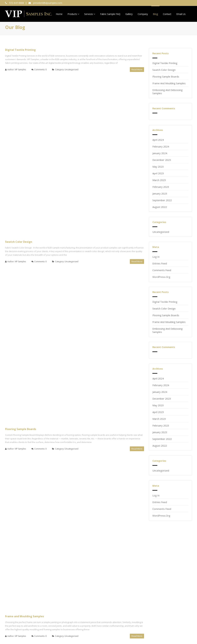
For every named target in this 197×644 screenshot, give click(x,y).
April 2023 (158, 173)
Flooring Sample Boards (21, 117)
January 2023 (160, 193)
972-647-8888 (17, 3)
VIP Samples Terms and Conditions (150, 593)
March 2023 (159, 180)
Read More (137, 69)
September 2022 (162, 200)
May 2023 (158, 167)
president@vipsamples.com (48, 3)
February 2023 (161, 187)
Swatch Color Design (19, 84)
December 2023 (162, 160)
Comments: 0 (40, 70)
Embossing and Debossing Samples (28, 185)
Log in (156, 257)
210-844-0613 (139, 576)
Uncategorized (71, 70)
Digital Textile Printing (20, 50)
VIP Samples (20, 70)
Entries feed (160, 263)
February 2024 (161, 146)
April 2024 (158, 140)
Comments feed (162, 270)
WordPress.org (161, 277)
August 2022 (160, 207)
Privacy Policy (184, 631)
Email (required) (14, 576)
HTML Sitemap (14, 635)
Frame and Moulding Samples (25, 151)
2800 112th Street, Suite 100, (91, 574)
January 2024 (160, 153)
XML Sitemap (13, 628)
